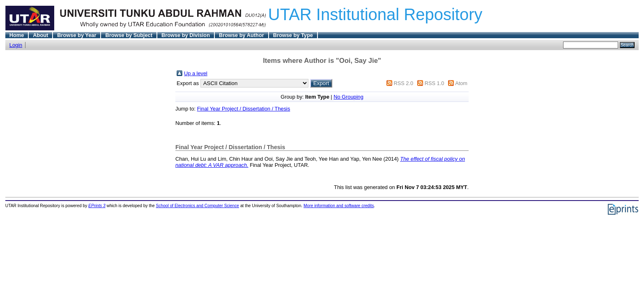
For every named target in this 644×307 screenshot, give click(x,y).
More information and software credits (339, 206)
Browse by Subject (129, 35)
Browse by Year (77, 35)
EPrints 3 (97, 206)
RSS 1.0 (435, 83)
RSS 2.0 (403, 83)
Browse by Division (186, 35)
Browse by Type (293, 35)
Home (17, 35)
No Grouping (348, 97)
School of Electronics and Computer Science (198, 206)
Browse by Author (241, 35)
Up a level (196, 73)
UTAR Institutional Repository (375, 14)
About (40, 35)
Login (16, 45)
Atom (461, 83)
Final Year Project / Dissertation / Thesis (244, 109)
